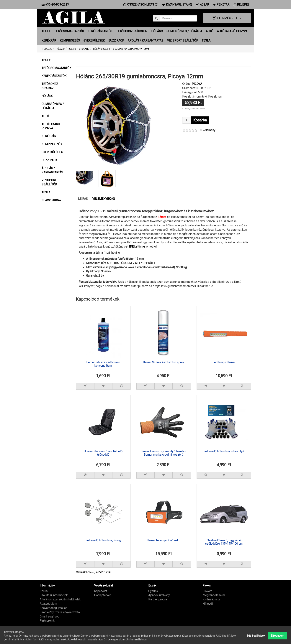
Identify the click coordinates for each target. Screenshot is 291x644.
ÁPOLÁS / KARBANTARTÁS (145, 41)
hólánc (90, 572)
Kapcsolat (101, 591)
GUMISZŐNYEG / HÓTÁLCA (184, 31)
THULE (46, 31)
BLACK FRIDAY (51, 200)
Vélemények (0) (104, 199)
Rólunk (44, 591)
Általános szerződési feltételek (60, 599)
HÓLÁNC (157, 31)
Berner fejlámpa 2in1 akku (164, 540)
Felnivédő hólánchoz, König (103, 540)
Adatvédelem (48, 604)
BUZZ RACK (116, 41)
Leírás (83, 199)
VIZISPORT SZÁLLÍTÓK (183, 41)
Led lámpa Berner (224, 362)
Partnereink (47, 621)
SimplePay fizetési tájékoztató (60, 612)
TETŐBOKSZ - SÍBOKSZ (132, 31)
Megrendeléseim (214, 595)
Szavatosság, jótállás (54, 608)
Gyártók (153, 591)
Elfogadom (278, 640)
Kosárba (200, 120)
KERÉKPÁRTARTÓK (100, 31)
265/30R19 (103, 572)
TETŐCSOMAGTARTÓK (69, 31)
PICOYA (197, 84)
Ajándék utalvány (159, 595)
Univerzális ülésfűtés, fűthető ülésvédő (103, 453)
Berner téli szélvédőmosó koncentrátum (103, 364)
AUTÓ (210, 31)
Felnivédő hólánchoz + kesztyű (224, 451)
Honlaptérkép (103, 595)
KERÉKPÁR (49, 41)
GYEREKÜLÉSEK (94, 41)
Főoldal (47, 49)
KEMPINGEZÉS (70, 41)
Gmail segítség (50, 616)
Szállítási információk (54, 595)
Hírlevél (208, 604)
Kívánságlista (211, 599)
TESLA (206, 41)
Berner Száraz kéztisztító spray (164, 362)
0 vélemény (208, 130)
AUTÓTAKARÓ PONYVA (232, 31)
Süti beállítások (256, 640)
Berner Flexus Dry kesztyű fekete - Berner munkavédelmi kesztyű (164, 453)
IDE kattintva (137, 247)
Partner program (159, 599)
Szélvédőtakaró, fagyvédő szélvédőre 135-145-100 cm (224, 542)
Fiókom (207, 591)
